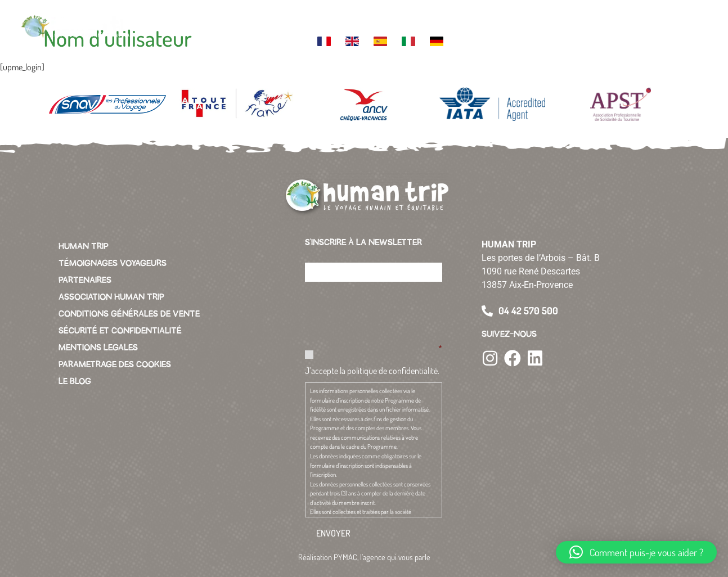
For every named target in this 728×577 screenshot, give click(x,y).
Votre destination (244, 19)
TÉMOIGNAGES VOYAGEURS (113, 263)
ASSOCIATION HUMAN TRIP (111, 297)
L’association (440, 15)
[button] (695, 28)
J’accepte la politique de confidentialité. (372, 371)
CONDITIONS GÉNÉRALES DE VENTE (129, 314)
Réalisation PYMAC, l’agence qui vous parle (364, 557)
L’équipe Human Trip (339, 19)
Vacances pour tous (530, 19)
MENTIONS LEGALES (98, 348)
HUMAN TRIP (84, 246)
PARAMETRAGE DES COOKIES (115, 364)
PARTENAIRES (85, 280)
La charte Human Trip (388, 19)
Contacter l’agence (576, 19)
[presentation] (390, 313)
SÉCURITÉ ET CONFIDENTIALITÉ (120, 331)
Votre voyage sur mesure (190, 19)
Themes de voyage (292, 19)
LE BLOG (75, 381)
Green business (487, 19)
